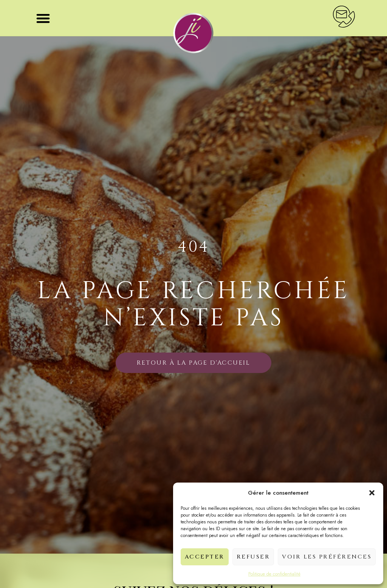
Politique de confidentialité (274, 574)
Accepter (205, 557)
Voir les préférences (327, 557)
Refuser (253, 557)
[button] (372, 493)
